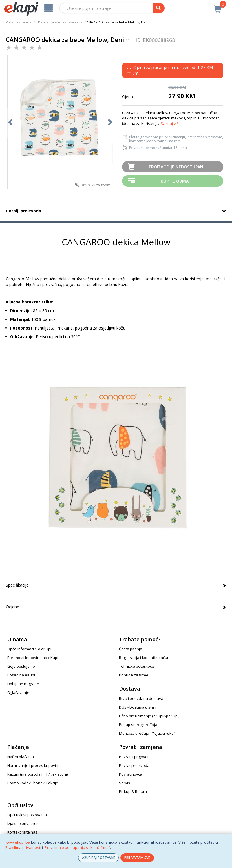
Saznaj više (171, 123)
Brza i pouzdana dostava (141, 698)
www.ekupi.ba (18, 842)
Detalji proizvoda (23, 211)
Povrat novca (131, 774)
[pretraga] (159, 8)
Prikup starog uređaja (138, 725)
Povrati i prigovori (134, 757)
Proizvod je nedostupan (176, 167)
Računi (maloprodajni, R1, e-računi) (38, 774)
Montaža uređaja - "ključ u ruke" (147, 733)
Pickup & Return (133, 791)
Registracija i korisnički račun (144, 658)
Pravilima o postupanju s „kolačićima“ (77, 847)
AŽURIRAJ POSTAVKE (98, 858)
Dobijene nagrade (23, 684)
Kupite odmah (176, 181)
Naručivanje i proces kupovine (34, 765)
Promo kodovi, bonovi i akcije (33, 783)
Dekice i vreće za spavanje (58, 22)
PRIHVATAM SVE (137, 858)
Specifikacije (17, 585)
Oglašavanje (18, 692)
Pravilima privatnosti (23, 847)
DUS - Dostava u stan (138, 707)
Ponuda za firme (134, 675)
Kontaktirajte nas (22, 832)
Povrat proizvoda (134, 765)
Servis (125, 783)
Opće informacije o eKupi (29, 649)
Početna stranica (19, 22)
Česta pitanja (131, 649)
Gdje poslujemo (21, 666)
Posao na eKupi (21, 675)
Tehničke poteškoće (137, 666)
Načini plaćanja (21, 757)
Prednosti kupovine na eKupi (33, 658)
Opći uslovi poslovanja (27, 815)
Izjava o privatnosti (24, 823)
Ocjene (12, 607)
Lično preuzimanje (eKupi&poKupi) (149, 716)
